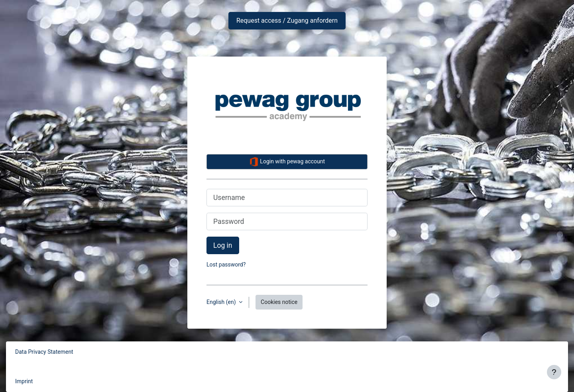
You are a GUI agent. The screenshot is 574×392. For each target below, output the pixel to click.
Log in (223, 245)
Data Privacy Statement (44, 352)
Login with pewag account (287, 162)
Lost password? (226, 265)
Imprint (24, 381)
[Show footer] (554, 372)
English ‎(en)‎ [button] (222, 302)
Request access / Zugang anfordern (287, 21)
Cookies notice (279, 302)
